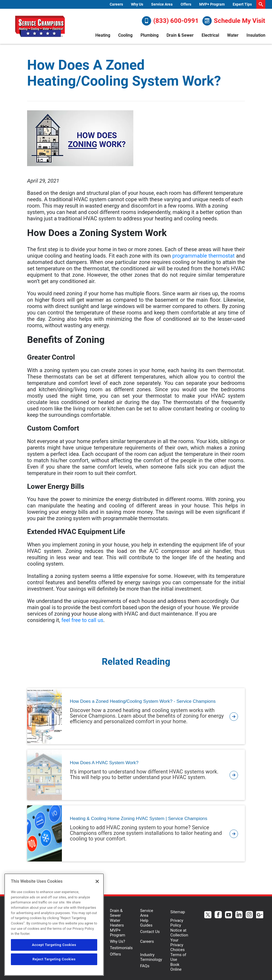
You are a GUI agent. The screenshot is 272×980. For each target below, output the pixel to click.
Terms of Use (178, 957)
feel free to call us (82, 620)
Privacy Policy (177, 923)
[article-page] (234, 716)
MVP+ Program (212, 4)
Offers (186, 4)
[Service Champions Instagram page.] (249, 915)
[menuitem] (116, 4)
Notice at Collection (179, 933)
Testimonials (121, 948)
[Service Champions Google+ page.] (260, 915)
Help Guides (146, 923)
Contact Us (150, 932)
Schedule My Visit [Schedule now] (234, 21)
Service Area (162, 4)
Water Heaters (117, 923)
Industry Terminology (151, 957)
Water (233, 35)
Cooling (125, 35)
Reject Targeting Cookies (54, 959)
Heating (103, 35)
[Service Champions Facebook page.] (218, 915)
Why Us (137, 4)
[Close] (97, 881)
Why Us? (118, 941)
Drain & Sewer (180, 35)
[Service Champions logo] (40, 26)
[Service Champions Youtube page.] (229, 915)
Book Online (176, 967)
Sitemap (178, 912)
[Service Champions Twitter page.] (208, 915)
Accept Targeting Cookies (54, 945)
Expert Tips (242, 4)
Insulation (256, 35)
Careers (116, 4)
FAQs (145, 966)
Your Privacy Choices (177, 945)
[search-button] (261, 4)
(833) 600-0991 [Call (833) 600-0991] (170, 21)
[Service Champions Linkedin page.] (239, 915)
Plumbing (150, 35)
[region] (54, 925)
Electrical (210, 35)
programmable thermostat (203, 256)
